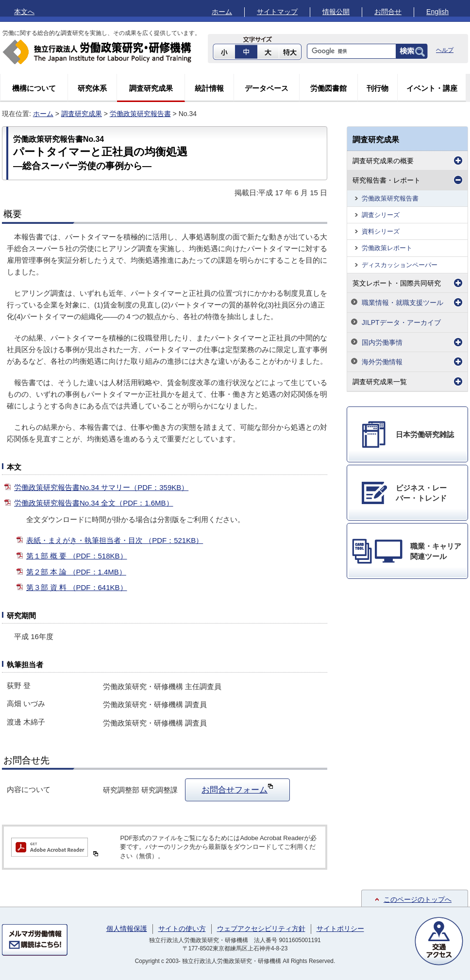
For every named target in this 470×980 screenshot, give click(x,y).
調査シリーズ (381, 215)
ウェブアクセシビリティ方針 (261, 929)
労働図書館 (328, 88)
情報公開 (336, 12)
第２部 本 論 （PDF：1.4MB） (76, 572)
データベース (267, 88)
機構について (34, 88)
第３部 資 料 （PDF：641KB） (77, 587)
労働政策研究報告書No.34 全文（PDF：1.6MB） (94, 503)
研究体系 (92, 88)
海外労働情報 (382, 362)
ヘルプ (445, 50)
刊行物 (378, 88)
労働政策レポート (387, 248)
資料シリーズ (381, 231)
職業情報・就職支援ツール (403, 303)
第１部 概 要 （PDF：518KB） (77, 556)
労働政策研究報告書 (140, 114)
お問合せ (388, 12)
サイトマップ (277, 12)
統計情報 (209, 88)
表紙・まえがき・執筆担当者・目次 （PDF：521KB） (115, 540)
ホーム (222, 12)
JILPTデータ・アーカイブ (401, 322)
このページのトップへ (418, 899)
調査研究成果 (151, 88)
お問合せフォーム (237, 789)
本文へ (24, 12)
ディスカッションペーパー (400, 265)
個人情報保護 (127, 929)
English (437, 12)
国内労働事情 (382, 342)
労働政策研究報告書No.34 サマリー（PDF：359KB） (101, 487)
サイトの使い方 (182, 929)
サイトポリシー (340, 929)
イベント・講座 (432, 88)
